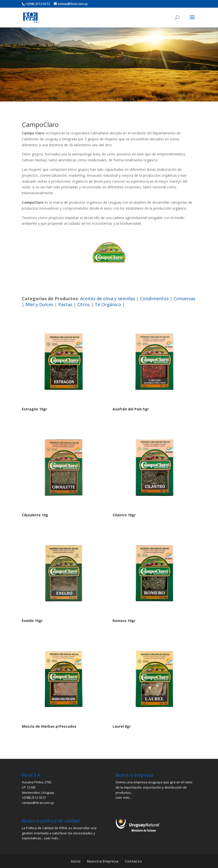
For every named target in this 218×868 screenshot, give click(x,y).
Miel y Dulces (39, 304)
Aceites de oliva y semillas (108, 298)
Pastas (65, 304)
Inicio (76, 861)
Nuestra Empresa (103, 861)
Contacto (133, 861)
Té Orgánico (108, 304)
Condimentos (154, 298)
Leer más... (124, 797)
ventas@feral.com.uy (38, 803)
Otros (84, 304)
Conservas (185, 298)
